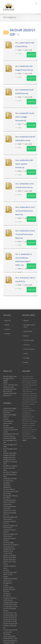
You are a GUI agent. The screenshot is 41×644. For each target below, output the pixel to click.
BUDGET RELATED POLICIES (9, 591)
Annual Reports (8, 421)
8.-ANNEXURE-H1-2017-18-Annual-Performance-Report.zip (25, 211)
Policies (6, 585)
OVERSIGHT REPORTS (10, 579)
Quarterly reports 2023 (11, 491)
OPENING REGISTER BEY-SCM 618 (10, 390)
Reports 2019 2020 (9, 557)
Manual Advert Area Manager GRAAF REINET (10, 378)
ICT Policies (7, 596)
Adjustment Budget (10, 438)
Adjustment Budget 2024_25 (10, 416)
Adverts (26, 320)
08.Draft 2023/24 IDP (10, 624)
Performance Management (8, 582)
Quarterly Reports (9, 489)
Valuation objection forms (10, 567)
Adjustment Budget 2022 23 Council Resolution (10, 410)
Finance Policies (8, 587)
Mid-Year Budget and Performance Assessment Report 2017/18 (10, 520)
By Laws (6, 425)
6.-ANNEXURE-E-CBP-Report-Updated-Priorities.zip (24, 164)
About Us (8, 320)
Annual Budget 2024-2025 (10, 446)
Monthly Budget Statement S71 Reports (11, 544)
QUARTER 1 (7, 483)
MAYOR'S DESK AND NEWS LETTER (10, 574)
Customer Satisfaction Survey (11, 431)
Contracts (27, 345)
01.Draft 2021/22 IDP (10, 607)
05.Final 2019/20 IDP (10, 617)
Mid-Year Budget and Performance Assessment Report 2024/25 (10, 537)
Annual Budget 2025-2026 (10, 450)
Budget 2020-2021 (9, 457)
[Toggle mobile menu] (37, 3)
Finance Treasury (29, 349)
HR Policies (7, 594)
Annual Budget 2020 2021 (10, 441)
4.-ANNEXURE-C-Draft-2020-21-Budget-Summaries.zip (25, 117)
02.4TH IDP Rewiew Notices (10, 610)
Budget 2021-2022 (9, 459)
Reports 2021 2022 (9, 562)
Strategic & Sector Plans (29, 326)
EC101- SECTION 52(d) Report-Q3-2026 (10, 386)
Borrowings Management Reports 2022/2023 (10, 496)
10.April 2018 (8, 553)
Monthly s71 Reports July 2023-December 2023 (10, 474)
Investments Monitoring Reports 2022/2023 (10, 506)
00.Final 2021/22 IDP (10, 604)
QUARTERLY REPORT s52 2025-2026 (10, 480)
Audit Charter (8, 423)
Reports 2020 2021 (9, 560)
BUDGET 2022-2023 (10, 453)
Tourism (7, 329)
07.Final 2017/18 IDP (10, 621)
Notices (26, 362)
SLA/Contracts (8, 600)
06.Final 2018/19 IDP (10, 619)
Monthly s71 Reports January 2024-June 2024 (10, 468)
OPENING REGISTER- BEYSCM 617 (10, 395)
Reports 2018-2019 (10, 555)
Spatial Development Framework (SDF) (10, 642)
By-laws (26, 336)
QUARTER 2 (7, 485)
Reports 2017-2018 (10, 511)
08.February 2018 (9, 549)
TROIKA (7, 325)
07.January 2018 (9, 547)
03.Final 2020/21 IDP (10, 613)
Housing (26, 358)
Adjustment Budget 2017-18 (10, 514)
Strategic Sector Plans (10, 602)
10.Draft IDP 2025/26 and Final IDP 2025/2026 (10, 632)
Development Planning (11, 434)
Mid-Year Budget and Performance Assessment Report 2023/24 (10, 529)
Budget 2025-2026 (9, 455)
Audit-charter (28, 331)
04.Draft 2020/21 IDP (23, 32)
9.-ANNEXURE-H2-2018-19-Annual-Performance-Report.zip (25, 234)
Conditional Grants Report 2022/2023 (10, 501)
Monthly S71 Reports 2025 (10, 463)
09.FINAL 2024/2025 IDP (10, 627)
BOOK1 (6, 383)
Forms (26, 354)
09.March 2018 (8, 551)
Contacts (7, 334)
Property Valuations (10, 598)
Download (31, 55)
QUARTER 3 (7, 487)
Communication (29, 340)
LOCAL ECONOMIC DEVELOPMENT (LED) (10, 637)
